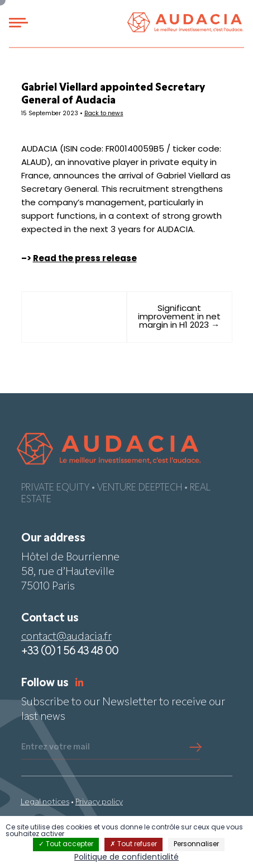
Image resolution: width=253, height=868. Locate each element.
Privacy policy (99, 802)
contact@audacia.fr (66, 637)
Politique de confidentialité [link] (126, 858)
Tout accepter (66, 845)
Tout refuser (133, 845)
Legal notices (45, 802)
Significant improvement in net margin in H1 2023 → (179, 317)
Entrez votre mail (56, 747)
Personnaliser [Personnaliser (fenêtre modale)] (196, 845)
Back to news (104, 114)
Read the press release (85, 259)
